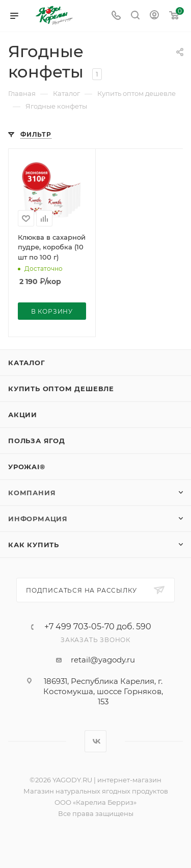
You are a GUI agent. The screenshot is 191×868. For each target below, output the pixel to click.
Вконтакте (95, 741)
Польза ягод (37, 441)
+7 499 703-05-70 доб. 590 (98, 627)
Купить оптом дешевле (61, 389)
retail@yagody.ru (103, 660)
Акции (23, 415)
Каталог (27, 363)
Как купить (34, 545)
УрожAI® (27, 467)
